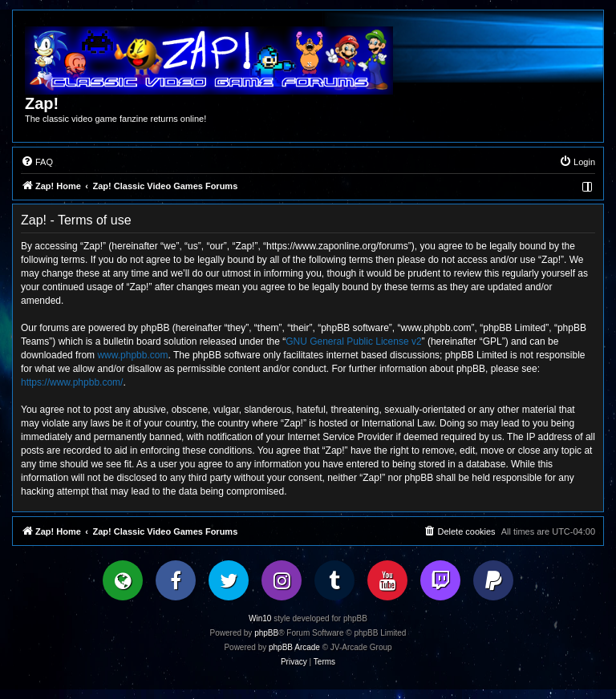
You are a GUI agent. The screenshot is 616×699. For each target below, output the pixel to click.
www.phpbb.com (132, 355)
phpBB (266, 633)
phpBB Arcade (294, 647)
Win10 (260, 618)
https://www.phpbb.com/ (72, 382)
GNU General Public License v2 (353, 341)
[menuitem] (37, 162)
